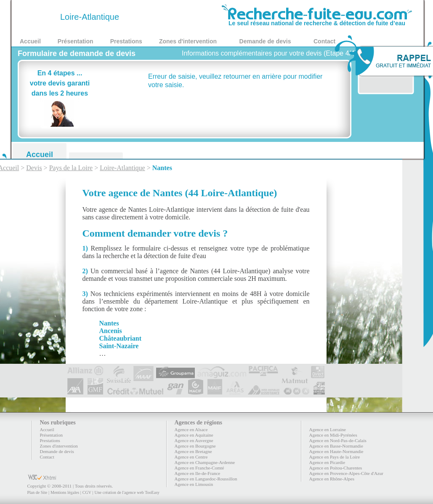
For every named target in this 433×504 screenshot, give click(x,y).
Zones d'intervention (188, 41)
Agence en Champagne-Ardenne (205, 462)
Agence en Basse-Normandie (336, 446)
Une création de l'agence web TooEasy (127, 492)
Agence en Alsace (191, 429)
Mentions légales (65, 492)
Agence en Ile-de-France (198, 473)
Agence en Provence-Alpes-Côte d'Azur (346, 473)
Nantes (162, 168)
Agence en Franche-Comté (199, 468)
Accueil (30, 41)
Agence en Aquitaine (194, 435)
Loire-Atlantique (122, 168)
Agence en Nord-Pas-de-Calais (338, 440)
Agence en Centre (191, 457)
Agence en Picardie (327, 462)
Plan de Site (37, 492)
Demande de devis (265, 41)
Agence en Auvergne (194, 440)
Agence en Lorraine (328, 429)
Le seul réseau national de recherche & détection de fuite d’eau (317, 20)
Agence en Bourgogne (195, 446)
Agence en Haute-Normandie (336, 451)
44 (39, 17)
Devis (34, 168)
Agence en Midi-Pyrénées (333, 435)
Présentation (76, 41)
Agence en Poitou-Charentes (336, 468)
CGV (87, 492)
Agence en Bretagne (193, 451)
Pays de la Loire (71, 168)
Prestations (126, 41)
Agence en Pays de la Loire (335, 457)
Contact (324, 41)
